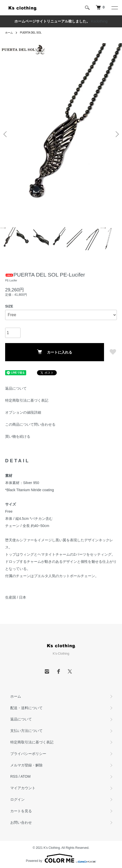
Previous (6, 134)
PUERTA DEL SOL (31, 33)
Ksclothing (99, 21)
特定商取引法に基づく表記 (27, 400)
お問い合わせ (21, 822)
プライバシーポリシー (28, 754)
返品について (16, 388)
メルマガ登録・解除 (26, 765)
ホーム (9, 33)
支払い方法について (26, 731)
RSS (14, 776)
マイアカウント (23, 788)
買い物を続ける (18, 436)
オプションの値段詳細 (23, 412)
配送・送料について (26, 708)
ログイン (17, 799)
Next (116, 134)
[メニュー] (114, 8)
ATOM (26, 776)
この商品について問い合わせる (30, 424)
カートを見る (21, 811)
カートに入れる (55, 352)
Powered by (61, 858)
